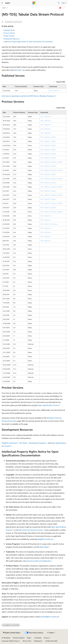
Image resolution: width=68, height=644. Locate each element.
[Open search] (59, 3)
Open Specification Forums (49, 405)
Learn (4, 8)
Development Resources (11, 39)
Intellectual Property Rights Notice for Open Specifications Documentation (28, 42)
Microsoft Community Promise (31, 530)
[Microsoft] (34, 3)
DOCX (57, 91)
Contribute (38, 638)
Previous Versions (9, 33)
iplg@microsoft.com (46, 539)
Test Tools (23, 443)
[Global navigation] (2, 3)
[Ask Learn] (60, 8)
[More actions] (64, 8)
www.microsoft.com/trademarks (38, 561)
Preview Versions (9, 36)
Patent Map (44, 547)
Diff (54, 137)
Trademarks (38, 641)
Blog (29, 638)
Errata (55, 162)
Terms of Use (27, 641)
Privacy (46, 638)
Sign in (64, 3)
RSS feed (17, 70)
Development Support (37, 443)
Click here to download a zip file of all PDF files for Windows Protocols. (28, 96)
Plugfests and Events (9, 443)
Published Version (9, 30)
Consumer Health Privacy (10, 641)
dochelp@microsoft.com (50, 617)
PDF (51, 91)
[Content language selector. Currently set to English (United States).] (12, 633)
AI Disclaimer (6, 638)
